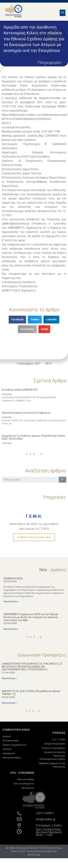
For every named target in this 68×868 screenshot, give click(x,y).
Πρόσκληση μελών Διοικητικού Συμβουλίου (26, 413)
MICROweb (34, 855)
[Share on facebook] (17, 320)
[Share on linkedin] (51, 320)
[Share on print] (27, 329)
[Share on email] (44, 329)
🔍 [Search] (63, 480)
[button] (63, 13)
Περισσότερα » (11, 601)
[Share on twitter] (35, 320)
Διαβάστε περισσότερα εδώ (34, 537)
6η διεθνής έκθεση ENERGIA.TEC (20, 390)
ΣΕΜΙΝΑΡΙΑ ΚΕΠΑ (13, 578)
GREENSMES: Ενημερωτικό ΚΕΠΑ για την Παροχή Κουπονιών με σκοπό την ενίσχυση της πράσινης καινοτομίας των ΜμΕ (31, 617)
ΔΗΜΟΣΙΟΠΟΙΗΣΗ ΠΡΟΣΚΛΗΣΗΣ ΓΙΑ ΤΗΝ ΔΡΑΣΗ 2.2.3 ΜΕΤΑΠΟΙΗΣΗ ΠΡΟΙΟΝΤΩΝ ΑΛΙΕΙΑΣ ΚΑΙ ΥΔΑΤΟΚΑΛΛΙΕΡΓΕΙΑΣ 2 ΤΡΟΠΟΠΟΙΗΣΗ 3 (32, 667)
